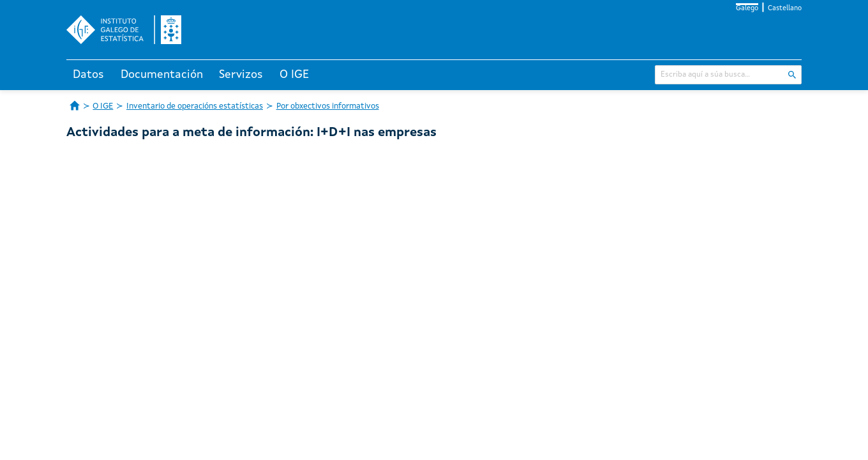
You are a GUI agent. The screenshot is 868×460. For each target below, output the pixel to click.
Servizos (241, 75)
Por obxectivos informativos (328, 106)
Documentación (162, 75)
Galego (747, 9)
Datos (88, 75)
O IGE (294, 75)
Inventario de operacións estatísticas (195, 106)
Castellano (785, 9)
